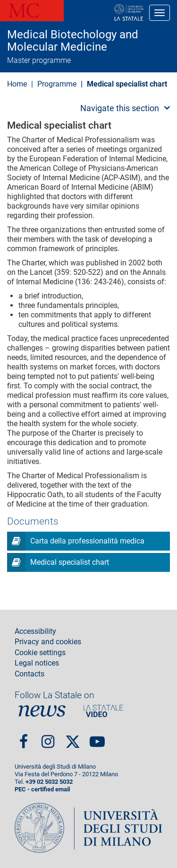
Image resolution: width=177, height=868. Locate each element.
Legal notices (37, 663)
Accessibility (35, 631)
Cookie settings (40, 653)
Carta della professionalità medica (87, 541)
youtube (97, 738)
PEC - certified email (42, 789)
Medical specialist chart (70, 562)
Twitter (73, 738)
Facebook (24, 738)
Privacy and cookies (48, 642)
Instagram (48, 738)
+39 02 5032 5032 (49, 782)
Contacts (29, 674)
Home (17, 84)
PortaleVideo (103, 711)
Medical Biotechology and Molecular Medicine (73, 41)
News (42, 711)
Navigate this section (120, 108)
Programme (58, 84)
